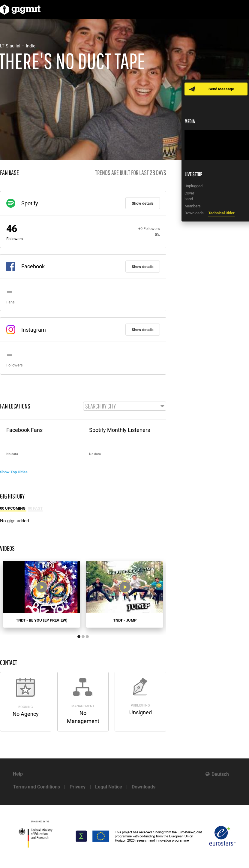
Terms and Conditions (36, 787)
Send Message (221, 89)
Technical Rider (221, 213)
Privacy (78, 787)
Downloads (144, 787)
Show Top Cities (14, 472)
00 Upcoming (13, 508)
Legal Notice (109, 787)
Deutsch (220, 774)
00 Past (35, 508)
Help (18, 774)
